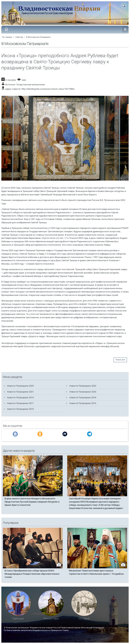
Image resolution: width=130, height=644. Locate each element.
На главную (7, 37)
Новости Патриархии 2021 (20, 392)
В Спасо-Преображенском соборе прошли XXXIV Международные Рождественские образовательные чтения (32, 574)
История (84, 619)
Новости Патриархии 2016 (83, 403)
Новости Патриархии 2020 (83, 392)
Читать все (120, 360)
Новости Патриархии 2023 (20, 386)
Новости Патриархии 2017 (20, 403)
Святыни (18, 619)
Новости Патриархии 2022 (83, 386)
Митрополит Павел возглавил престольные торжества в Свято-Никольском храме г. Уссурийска (96, 572)
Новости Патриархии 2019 (20, 397)
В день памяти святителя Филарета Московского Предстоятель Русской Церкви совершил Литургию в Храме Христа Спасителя (32, 502)
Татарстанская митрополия (31, 85)
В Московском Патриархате (38, 37)
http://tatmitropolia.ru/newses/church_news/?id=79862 (48, 89)
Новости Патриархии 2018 (83, 397)
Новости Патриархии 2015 (20, 409)
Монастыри (51, 619)
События (19, 37)
